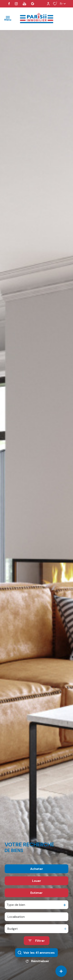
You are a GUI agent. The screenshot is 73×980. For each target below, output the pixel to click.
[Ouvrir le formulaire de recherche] (37, 953)
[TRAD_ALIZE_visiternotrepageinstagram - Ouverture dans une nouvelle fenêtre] (16, 4)
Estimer (36, 905)
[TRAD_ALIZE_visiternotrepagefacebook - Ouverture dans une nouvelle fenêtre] (9, 4)
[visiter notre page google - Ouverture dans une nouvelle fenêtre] (33, 4)
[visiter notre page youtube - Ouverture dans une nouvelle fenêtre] (24, 4)
